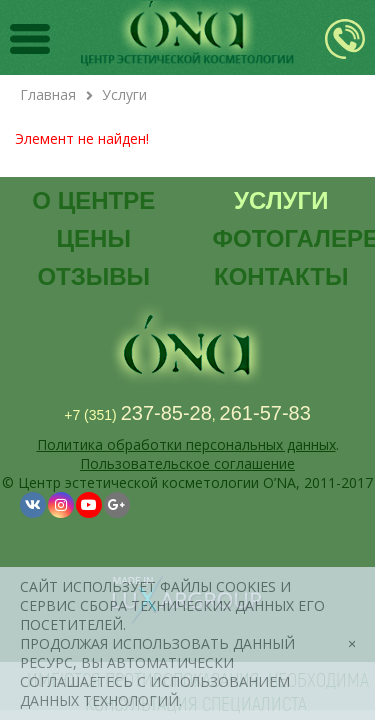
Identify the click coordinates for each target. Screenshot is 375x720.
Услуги (281, 200)
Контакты (281, 276)
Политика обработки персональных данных (186, 444)
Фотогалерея (289, 238)
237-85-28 (166, 413)
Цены (94, 238)
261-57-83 (265, 413)
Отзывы (93, 276)
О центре (93, 200)
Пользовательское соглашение (187, 463)
